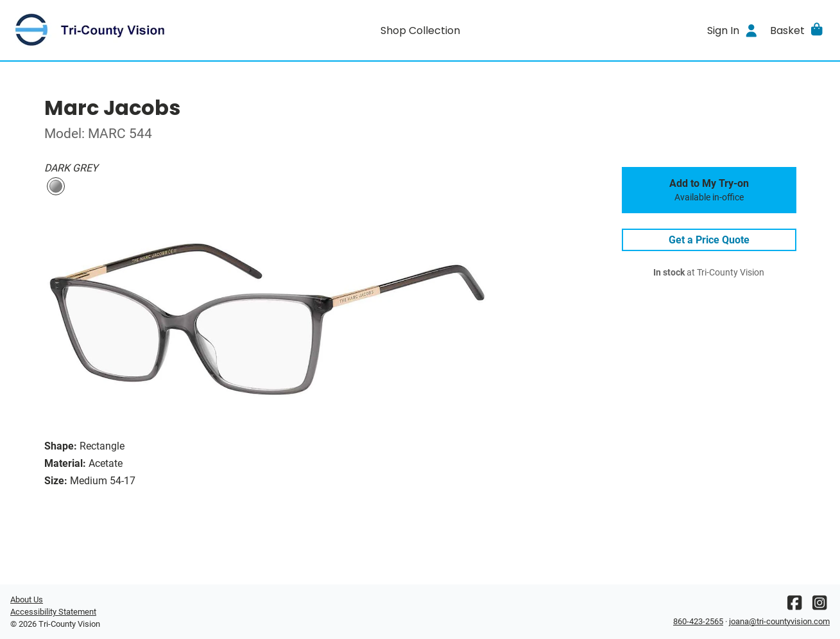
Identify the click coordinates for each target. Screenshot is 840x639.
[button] (797, 30)
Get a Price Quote (709, 240)
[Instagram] (819, 606)
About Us (27, 600)
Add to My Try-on (709, 190)
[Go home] (113, 30)
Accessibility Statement (53, 612)
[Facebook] (794, 606)
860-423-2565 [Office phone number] (698, 621)
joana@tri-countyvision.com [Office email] (779, 621)
